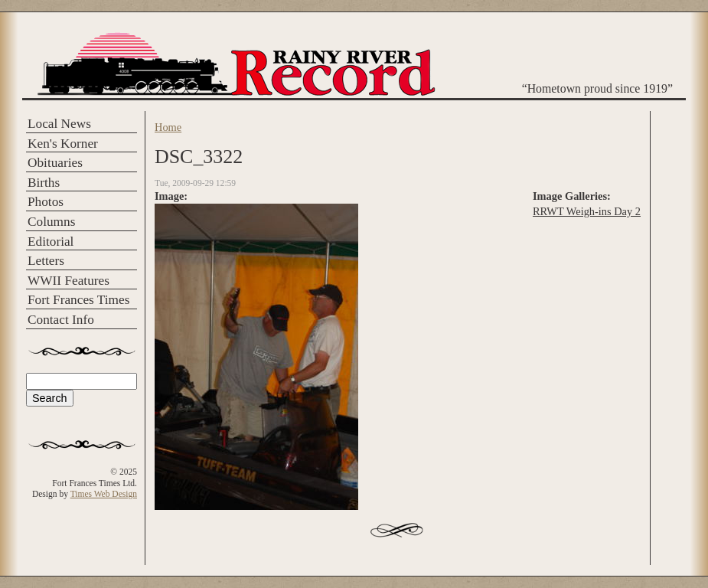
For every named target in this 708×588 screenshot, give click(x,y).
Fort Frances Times (78, 300)
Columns (51, 222)
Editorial (51, 242)
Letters (46, 261)
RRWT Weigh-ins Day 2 (587, 211)
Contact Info (61, 320)
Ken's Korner (63, 144)
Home (168, 127)
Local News (59, 124)
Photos (46, 202)
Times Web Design (104, 494)
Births (44, 183)
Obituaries (55, 163)
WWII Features (69, 281)
